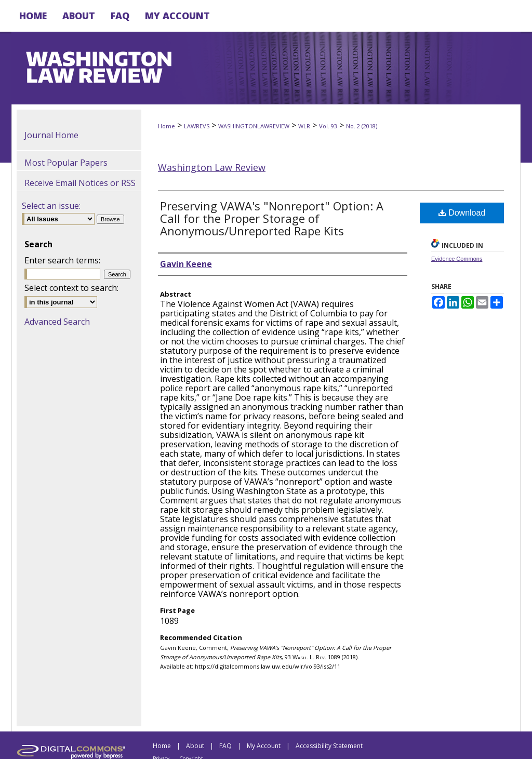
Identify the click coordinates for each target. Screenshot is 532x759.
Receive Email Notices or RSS (80, 183)
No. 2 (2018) (362, 126)
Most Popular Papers (66, 163)
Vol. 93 (328, 126)
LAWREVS (197, 126)
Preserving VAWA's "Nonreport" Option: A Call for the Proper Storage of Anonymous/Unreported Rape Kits (272, 218)
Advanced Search (57, 322)
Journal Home (51, 135)
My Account (264, 746)
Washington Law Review (212, 167)
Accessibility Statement (329, 746)
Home (167, 126)
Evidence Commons (457, 259)
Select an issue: (51, 206)
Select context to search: (71, 288)
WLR (304, 126)
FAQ (225, 746)
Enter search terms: (62, 260)
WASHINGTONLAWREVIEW (254, 126)
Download (462, 213)
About (195, 746)
